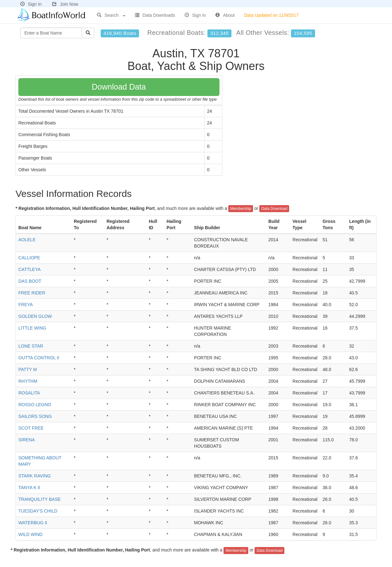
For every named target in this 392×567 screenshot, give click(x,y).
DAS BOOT (30, 281)
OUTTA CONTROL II (39, 358)
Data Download (274, 209)
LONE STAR (31, 346)
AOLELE (27, 240)
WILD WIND (30, 534)
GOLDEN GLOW (35, 316)
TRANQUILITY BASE (40, 499)
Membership (241, 209)
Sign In (31, 4)
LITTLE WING (32, 328)
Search (111, 15)
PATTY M (28, 369)
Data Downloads (155, 15)
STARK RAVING (35, 476)
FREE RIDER (32, 293)
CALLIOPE (29, 258)
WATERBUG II (33, 523)
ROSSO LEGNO (35, 405)
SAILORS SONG (35, 416)
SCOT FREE (31, 428)
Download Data (119, 87)
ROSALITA (29, 393)
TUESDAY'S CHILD (38, 511)
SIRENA (27, 440)
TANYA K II (29, 488)
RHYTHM (28, 381)
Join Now (65, 4)
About (225, 15)
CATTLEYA (29, 269)
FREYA (26, 305)
